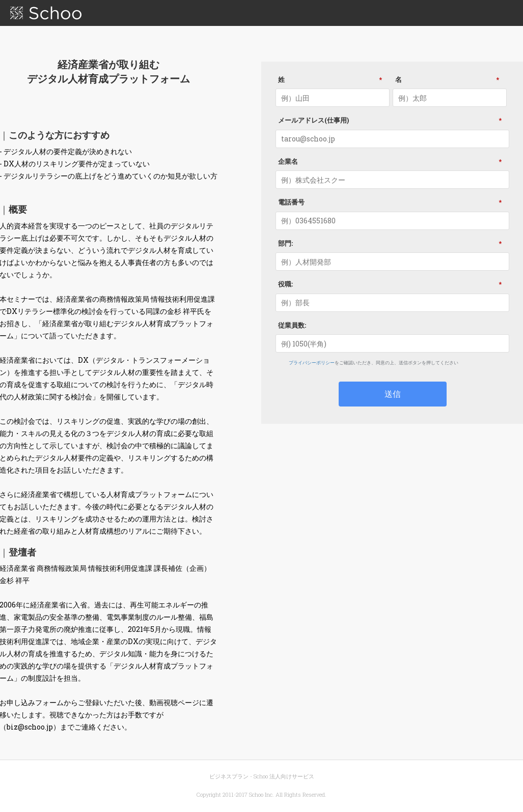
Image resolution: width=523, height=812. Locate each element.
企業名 (392, 161)
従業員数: (292, 325)
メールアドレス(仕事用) (392, 120)
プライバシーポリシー (312, 362)
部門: (392, 243)
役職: (392, 284)
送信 (393, 394)
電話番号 (392, 202)
